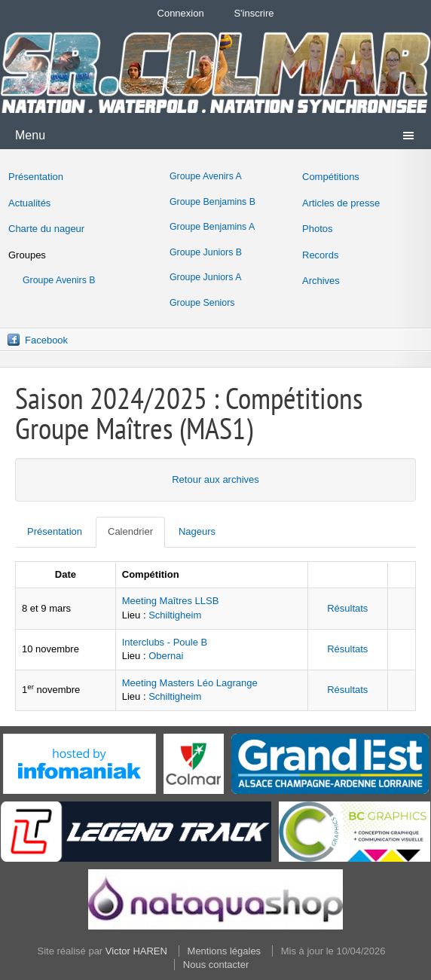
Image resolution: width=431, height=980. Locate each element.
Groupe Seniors (202, 303)
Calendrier (130, 531)
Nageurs (197, 531)
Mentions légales (225, 951)
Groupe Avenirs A (206, 176)
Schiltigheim (175, 615)
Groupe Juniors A (205, 277)
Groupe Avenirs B (59, 280)
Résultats (347, 608)
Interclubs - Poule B (165, 642)
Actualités (29, 203)
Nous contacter (216, 965)
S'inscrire (254, 13)
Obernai (166, 656)
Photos (317, 229)
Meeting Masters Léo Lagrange (190, 683)
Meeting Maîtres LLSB (171, 601)
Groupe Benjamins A (212, 227)
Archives (321, 281)
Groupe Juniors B (206, 252)
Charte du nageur (46, 229)
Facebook (46, 340)
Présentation (36, 177)
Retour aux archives (215, 479)
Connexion (181, 13)
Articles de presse (341, 203)
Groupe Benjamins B (212, 202)
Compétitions (331, 177)
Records (320, 255)
